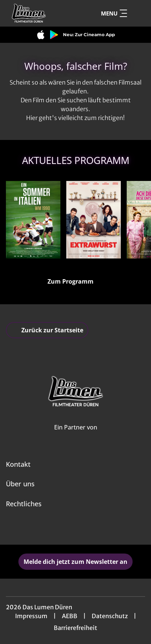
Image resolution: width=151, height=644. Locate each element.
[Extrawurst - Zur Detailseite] (94, 220)
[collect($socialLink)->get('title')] (67, 528)
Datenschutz (110, 616)
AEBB (70, 616)
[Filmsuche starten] (138, 13)
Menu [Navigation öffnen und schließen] (114, 13)
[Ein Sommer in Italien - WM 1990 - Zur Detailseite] (33, 220)
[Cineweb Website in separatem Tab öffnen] (76, 436)
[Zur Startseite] (39, 13)
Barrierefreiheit (75, 628)
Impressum (31, 616)
